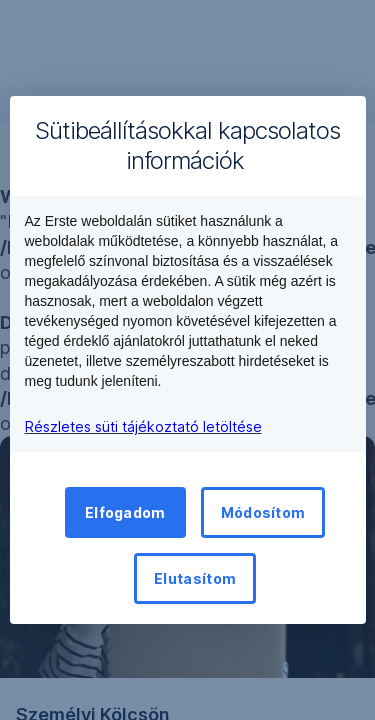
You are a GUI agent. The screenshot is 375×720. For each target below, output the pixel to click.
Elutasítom (195, 578)
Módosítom (263, 512)
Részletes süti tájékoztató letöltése (143, 426)
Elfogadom (125, 512)
